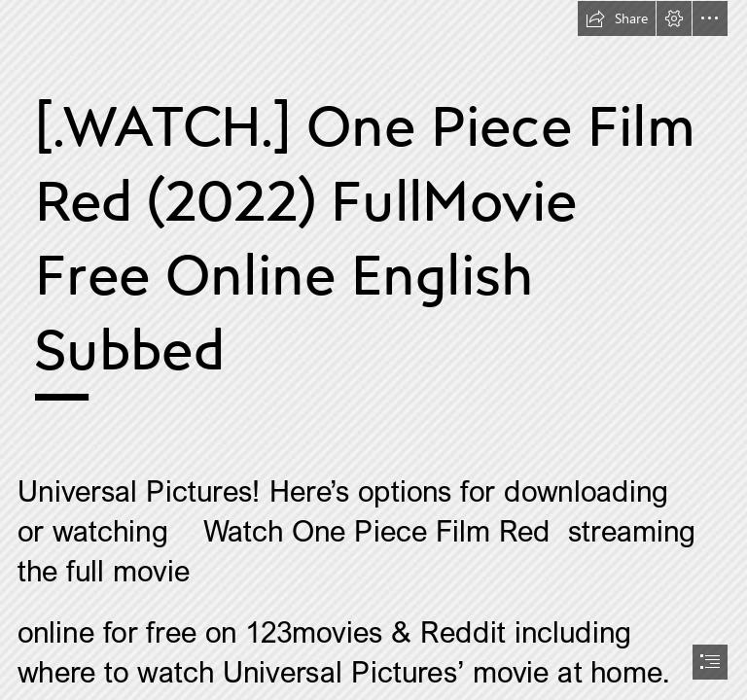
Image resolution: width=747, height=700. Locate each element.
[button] (617, 18)
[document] (373, 350)
